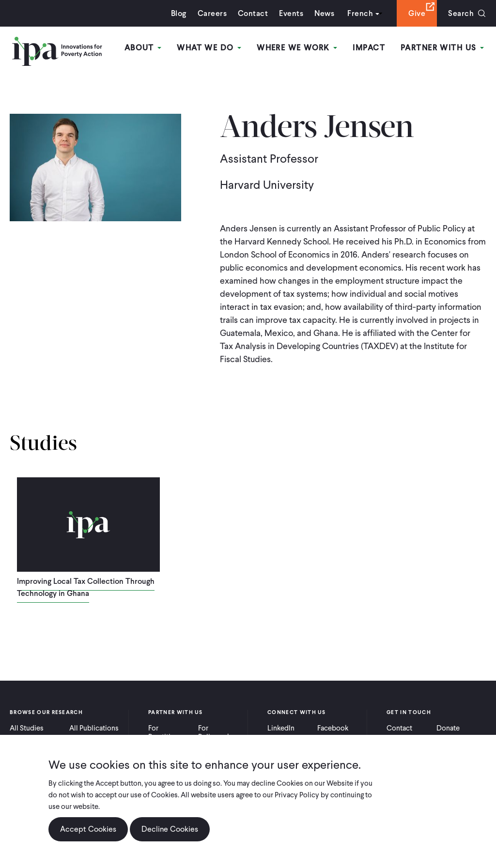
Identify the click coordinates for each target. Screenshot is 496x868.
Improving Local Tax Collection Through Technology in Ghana (86, 587)
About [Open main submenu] (143, 48)
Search (461, 13)
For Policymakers (219, 732)
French (360, 13)
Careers (212, 13)
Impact (369, 48)
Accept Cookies (88, 829)
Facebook (333, 728)
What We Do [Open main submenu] (209, 48)
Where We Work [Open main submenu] (297, 48)
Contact (253, 13)
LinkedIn (281, 728)
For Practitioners (168, 732)
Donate (448, 728)
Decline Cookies (170, 829)
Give (417, 13)
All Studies (27, 728)
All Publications (94, 728)
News (324, 13)
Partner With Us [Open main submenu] (442, 48)
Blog (179, 13)
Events (291, 13)
